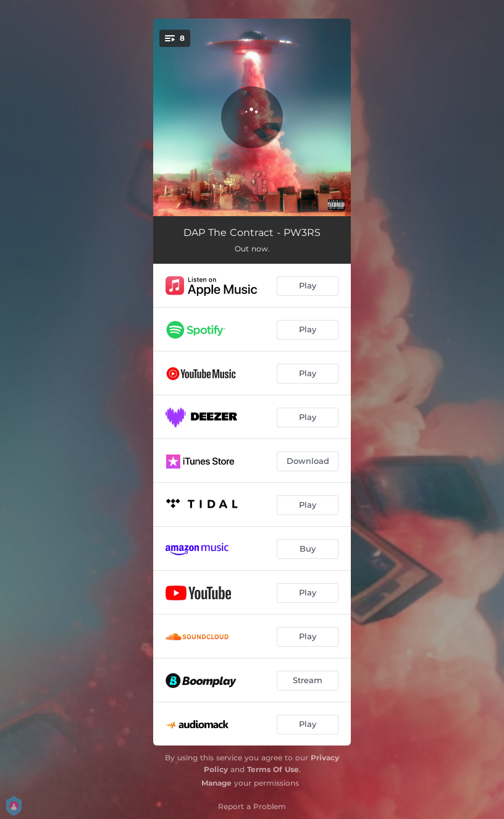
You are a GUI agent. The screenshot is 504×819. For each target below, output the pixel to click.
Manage (216, 783)
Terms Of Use (273, 769)
